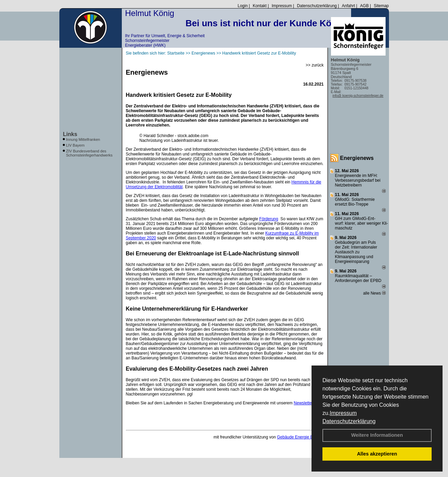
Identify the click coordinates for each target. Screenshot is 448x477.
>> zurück (315, 65)
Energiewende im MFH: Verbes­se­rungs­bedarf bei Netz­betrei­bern (358, 180)
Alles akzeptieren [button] (377, 454)
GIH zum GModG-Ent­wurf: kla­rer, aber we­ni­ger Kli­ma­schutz (362, 223)
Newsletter (303, 403)
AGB (364, 6)
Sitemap (381, 6)
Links (70, 134)
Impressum (343, 413)
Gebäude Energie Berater (300, 437)
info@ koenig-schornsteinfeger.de (358, 96)
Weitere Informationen (377, 435)
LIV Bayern (75, 145)
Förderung (269, 219)
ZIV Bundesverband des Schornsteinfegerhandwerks (89, 153)
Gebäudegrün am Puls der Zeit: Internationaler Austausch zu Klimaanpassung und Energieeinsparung (356, 252)
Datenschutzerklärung (349, 421)
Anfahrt (349, 6)
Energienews (357, 158)
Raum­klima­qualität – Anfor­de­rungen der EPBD (358, 278)
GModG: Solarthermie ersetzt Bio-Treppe (355, 202)
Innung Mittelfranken (83, 139)
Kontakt (260, 6)
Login (242, 6)
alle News (374, 293)
